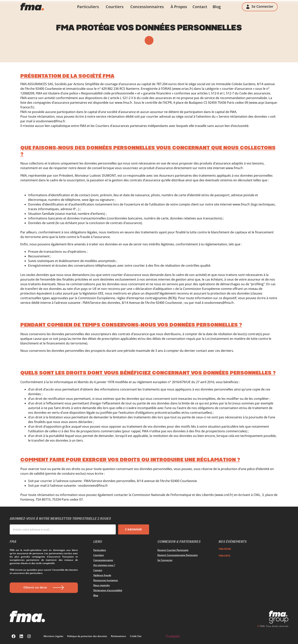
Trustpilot (173, 636)
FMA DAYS (224, 556)
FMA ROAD (225, 549)
